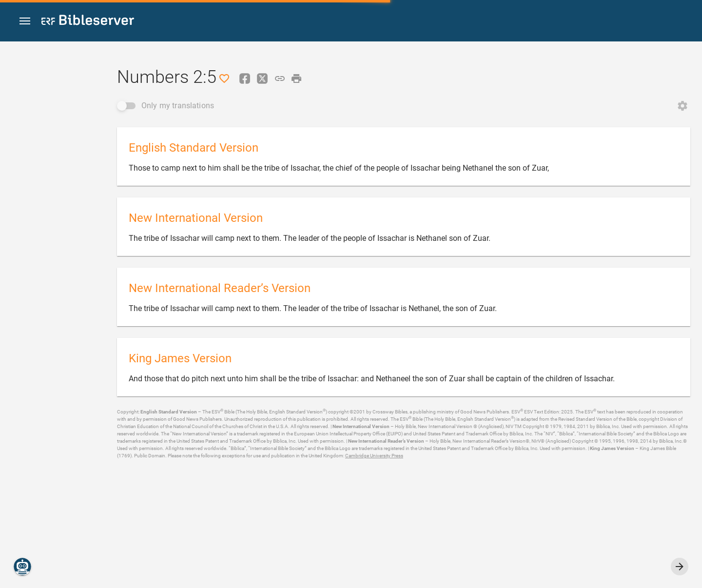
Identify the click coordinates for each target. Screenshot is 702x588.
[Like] (224, 78)
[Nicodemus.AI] (22, 567)
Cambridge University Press (374, 456)
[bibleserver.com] (88, 22)
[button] (25, 21)
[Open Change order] (682, 106)
